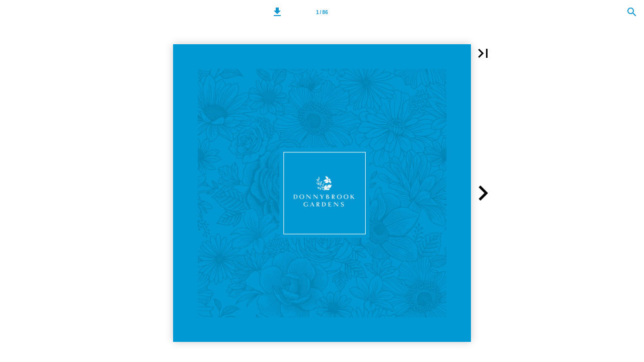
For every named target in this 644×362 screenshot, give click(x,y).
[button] (277, 12)
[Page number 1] (322, 12)
